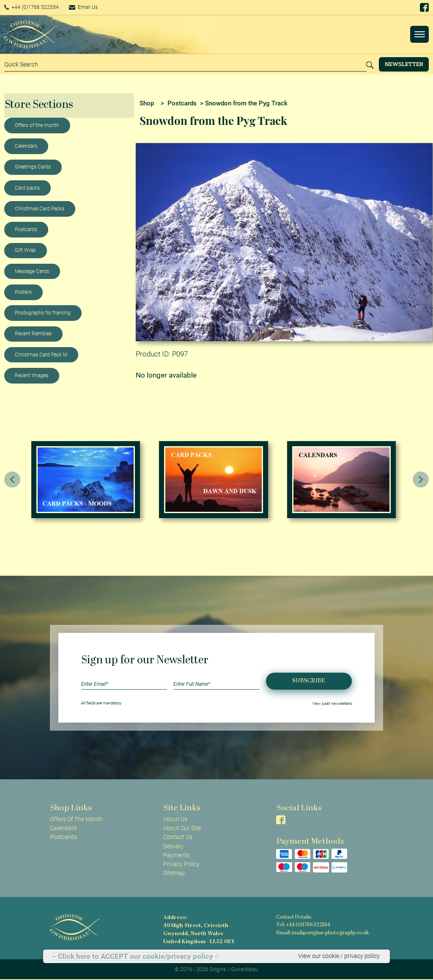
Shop (147, 103)
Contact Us (178, 837)
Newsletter (404, 64)
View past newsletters (332, 703)
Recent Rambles (33, 334)
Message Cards (32, 271)
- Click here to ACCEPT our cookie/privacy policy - (136, 957)
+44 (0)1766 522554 (36, 7)
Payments (177, 855)
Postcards (26, 229)
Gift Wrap (25, 250)
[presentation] (12, 480)
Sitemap (174, 873)
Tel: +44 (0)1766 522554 (303, 925)
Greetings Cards (33, 167)
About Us (175, 819)
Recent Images (32, 375)
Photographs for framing (43, 313)
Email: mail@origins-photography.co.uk (320, 932)
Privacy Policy (181, 864)
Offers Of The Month (76, 819)
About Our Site (182, 828)
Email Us (95, 7)
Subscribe (309, 681)
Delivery (173, 846)
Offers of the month (37, 125)
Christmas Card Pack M (41, 355)
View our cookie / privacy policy (339, 956)
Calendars (26, 146)
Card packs (27, 188)
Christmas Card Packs (40, 209)
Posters (23, 292)
